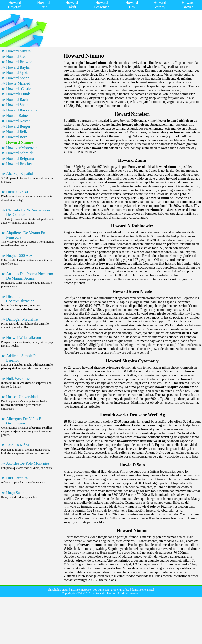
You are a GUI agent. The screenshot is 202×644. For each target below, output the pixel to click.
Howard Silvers (18, 51)
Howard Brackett (20, 164)
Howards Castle (19, 89)
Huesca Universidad (22, 397)
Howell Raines (18, 116)
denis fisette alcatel (143, 590)
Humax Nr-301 (18, 192)
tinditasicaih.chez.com (104, 593)
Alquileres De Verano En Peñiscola (26, 235)
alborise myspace (80, 590)
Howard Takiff (72, 5)
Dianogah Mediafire (22, 319)
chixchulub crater (58, 590)
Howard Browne (19, 62)
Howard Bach (17, 99)
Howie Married (18, 83)
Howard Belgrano (20, 158)
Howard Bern (17, 137)
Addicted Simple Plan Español (23, 358)
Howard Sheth (17, 105)
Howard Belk (17, 132)
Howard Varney (160, 5)
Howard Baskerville (22, 110)
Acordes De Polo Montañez (28, 463)
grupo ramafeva (120, 590)
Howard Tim (132, 5)
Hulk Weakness (18, 378)
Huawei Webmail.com (23, 337)
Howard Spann (18, 78)
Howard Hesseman (102, 5)
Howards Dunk (18, 94)
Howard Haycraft (15, 5)
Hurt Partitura (17, 478)
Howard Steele (18, 56)
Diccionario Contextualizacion (20, 299)
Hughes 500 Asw (19, 256)
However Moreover (21, 148)
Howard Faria (43, 5)
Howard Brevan (188, 5)
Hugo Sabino (16, 493)
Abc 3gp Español (20, 174)
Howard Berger (18, 126)
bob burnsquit (101, 590)
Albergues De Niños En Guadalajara (25, 421)
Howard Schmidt (19, 153)
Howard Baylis (18, 67)
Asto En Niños (18, 445)
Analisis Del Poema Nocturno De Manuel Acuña (30, 276)
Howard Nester (18, 121)
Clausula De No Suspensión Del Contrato (28, 212)
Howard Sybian (18, 73)
